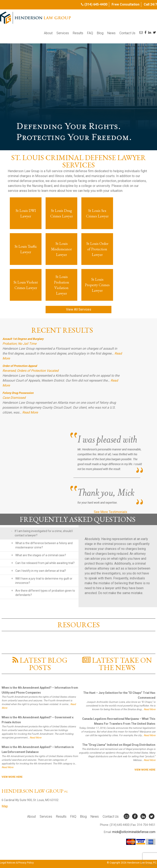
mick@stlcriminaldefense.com (134, 832)
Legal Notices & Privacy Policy (17, 863)
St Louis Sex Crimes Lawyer (97, 213)
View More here (12, 777)
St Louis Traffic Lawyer (26, 249)
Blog (100, 33)
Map (5, 806)
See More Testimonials (110, 512)
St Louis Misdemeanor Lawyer (61, 249)
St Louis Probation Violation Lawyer (62, 285)
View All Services (79, 309)
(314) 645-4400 (96, 4)
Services (63, 33)
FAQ (90, 33)
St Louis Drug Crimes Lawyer (62, 213)
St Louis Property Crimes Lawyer (97, 285)
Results (78, 33)
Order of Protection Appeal (20, 366)
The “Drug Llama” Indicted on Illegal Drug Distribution (119, 745)
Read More (30, 412)
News (111, 33)
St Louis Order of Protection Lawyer (97, 249)
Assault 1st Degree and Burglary (23, 339)
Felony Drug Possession (18, 393)
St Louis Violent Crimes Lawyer (26, 285)
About (48, 33)
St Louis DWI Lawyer (26, 213)
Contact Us (127, 33)
